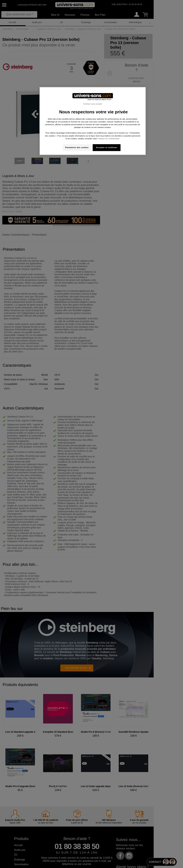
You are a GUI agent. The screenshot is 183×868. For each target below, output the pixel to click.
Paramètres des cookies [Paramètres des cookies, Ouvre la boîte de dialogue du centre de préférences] (77, 147)
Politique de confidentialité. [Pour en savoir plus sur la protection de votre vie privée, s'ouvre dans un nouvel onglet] (109, 139)
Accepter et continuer (107, 147)
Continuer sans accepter (93, 104)
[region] (93, 121)
